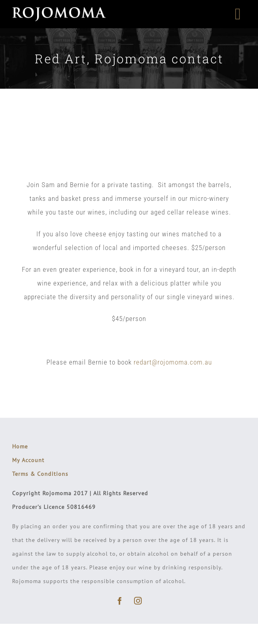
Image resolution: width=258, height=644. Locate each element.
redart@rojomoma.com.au (173, 362)
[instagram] (138, 601)
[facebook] (120, 601)
